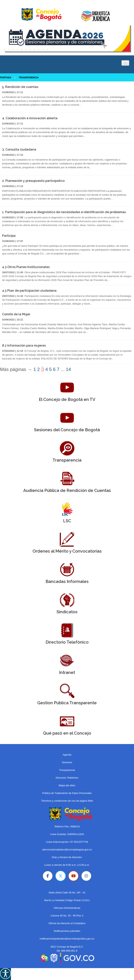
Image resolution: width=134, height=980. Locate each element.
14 (68, 369)
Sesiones (67, 762)
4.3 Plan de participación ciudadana (29, 291)
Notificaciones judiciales (67, 931)
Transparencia (28, 78)
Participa (9, 236)
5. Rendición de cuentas (20, 87)
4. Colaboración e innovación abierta (30, 118)
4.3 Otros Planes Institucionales (26, 267)
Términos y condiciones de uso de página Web (67, 801)
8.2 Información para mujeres (24, 346)
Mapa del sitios (67, 785)
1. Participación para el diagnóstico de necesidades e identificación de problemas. (64, 212)
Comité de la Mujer (16, 314)
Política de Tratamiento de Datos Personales (67, 793)
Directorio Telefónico (67, 778)
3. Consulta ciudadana (19, 149)
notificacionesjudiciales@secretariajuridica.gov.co (67, 939)
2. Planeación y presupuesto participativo (33, 181)
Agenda (67, 755)
